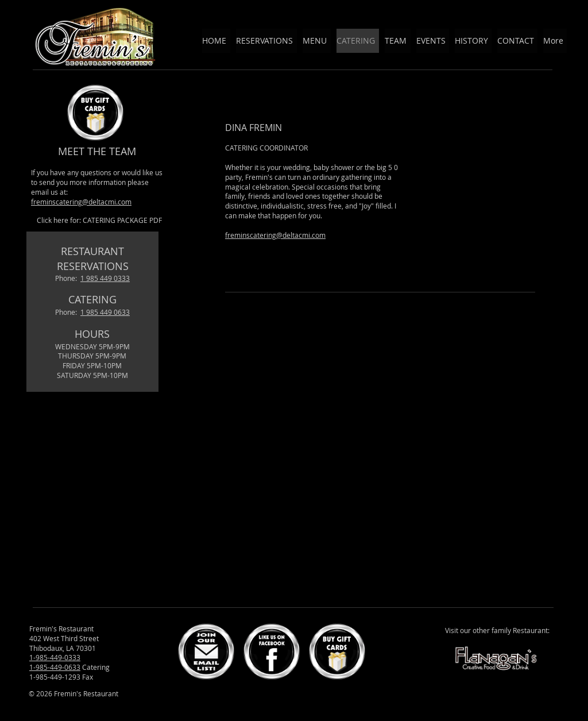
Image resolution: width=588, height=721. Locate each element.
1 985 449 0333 (105, 278)
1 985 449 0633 (105, 312)
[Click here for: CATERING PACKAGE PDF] (99, 220)
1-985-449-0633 (55, 667)
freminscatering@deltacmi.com (81, 202)
